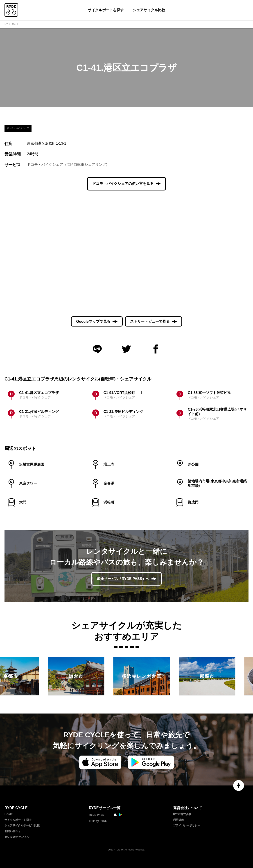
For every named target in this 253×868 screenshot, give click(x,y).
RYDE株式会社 (182, 814)
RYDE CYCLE (12, 24)
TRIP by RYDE (98, 821)
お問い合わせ (13, 831)
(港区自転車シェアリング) (86, 164)
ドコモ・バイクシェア (45, 164)
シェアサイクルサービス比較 (22, 825)
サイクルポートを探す (106, 10)
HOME (9, 814)
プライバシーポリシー (187, 825)
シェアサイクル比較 (149, 10)
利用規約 (178, 820)
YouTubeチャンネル (17, 837)
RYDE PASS (97, 815)
